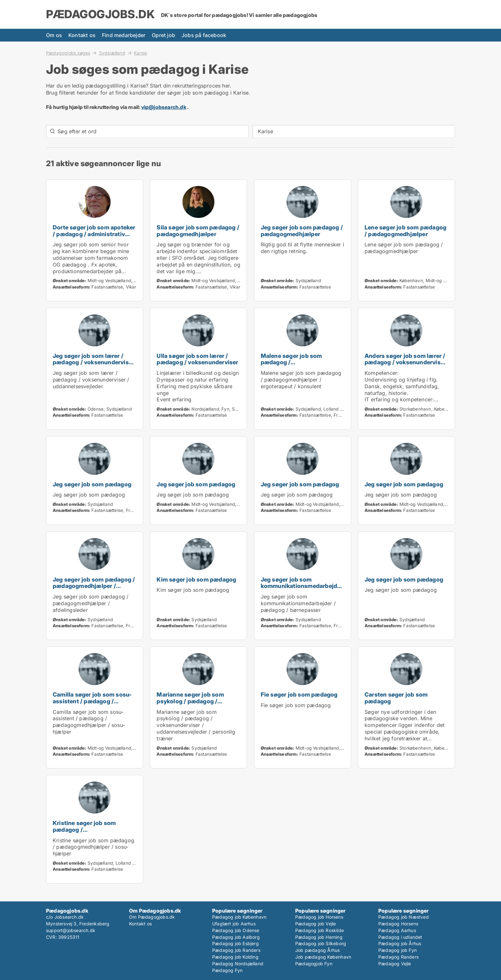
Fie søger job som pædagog (299, 694)
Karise (140, 53)
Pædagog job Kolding (235, 957)
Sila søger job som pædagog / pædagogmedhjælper (198, 231)
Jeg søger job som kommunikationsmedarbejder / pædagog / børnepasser (302, 586)
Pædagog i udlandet (400, 937)
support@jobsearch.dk (71, 930)
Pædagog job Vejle (316, 924)
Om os (54, 35)
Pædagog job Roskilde (320, 930)
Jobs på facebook (204, 35)
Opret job (163, 35)
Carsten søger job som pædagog (396, 698)
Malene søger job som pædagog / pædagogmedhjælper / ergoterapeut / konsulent (296, 366)
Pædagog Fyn (227, 970)
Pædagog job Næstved (404, 917)
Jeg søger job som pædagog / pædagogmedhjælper (302, 231)
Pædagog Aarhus (397, 930)
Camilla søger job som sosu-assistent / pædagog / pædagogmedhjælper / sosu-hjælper (93, 704)
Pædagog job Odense (236, 930)
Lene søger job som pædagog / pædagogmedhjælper (405, 231)
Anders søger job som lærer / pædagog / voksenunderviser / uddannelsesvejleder (405, 363)
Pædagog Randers (398, 957)
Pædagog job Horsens (319, 917)
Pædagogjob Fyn (314, 964)
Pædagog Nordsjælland (238, 964)
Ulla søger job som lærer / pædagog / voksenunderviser (197, 359)
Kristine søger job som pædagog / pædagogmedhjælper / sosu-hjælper (93, 833)
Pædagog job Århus (400, 943)
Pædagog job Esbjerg (235, 943)
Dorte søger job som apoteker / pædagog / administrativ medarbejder (94, 234)
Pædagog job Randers (236, 950)
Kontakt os (82, 35)
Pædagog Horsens (398, 924)
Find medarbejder (124, 35)
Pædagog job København (239, 917)
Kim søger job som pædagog (196, 579)
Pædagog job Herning (319, 937)
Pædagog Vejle (395, 964)
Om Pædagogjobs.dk (152, 917)
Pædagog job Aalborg (236, 937)
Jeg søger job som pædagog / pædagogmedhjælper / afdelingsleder (94, 586)
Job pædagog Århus (317, 950)
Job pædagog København (323, 957)
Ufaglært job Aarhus (234, 924)
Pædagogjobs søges (68, 53)
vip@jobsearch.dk (164, 107)
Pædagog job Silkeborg (321, 943)
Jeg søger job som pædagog (92, 484)
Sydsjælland (112, 53)
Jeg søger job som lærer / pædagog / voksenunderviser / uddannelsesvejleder (93, 363)
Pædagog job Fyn (397, 950)
